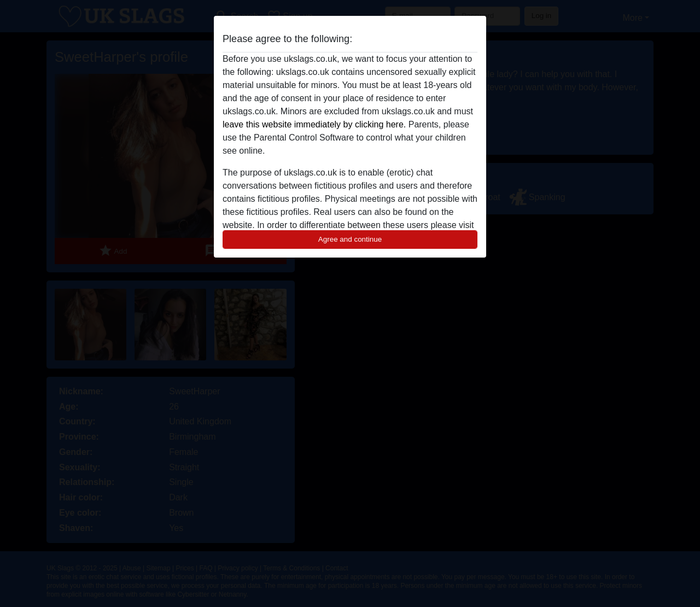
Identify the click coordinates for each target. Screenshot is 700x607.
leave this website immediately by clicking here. (314, 124)
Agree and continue (350, 239)
